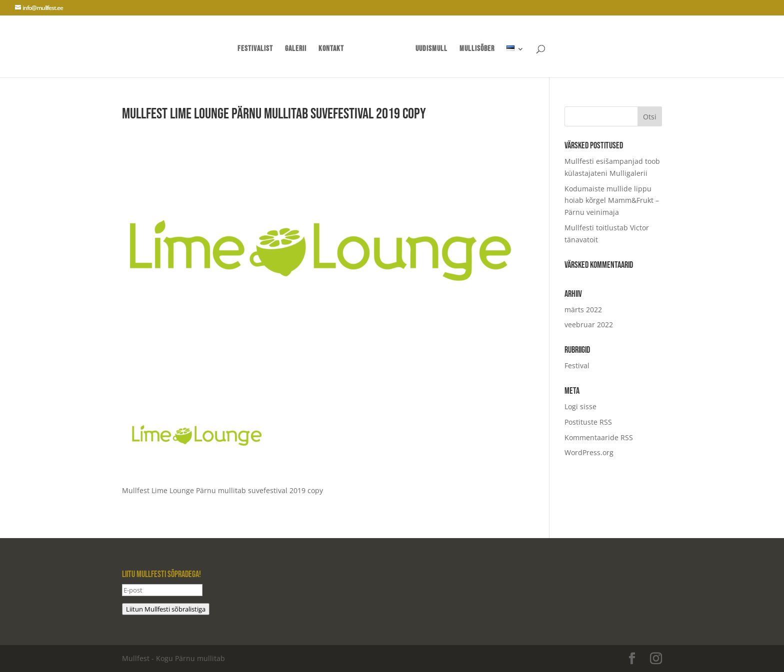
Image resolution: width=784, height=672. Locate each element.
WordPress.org (589, 452)
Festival (577, 365)
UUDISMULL (431, 49)
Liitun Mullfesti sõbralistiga (166, 609)
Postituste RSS (588, 422)
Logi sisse (580, 406)
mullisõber (477, 49)
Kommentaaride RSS (599, 437)
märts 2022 (583, 310)
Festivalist (255, 49)
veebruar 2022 (589, 325)
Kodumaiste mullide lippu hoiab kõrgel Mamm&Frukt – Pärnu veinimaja (612, 201)
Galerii (296, 49)
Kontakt (331, 49)
